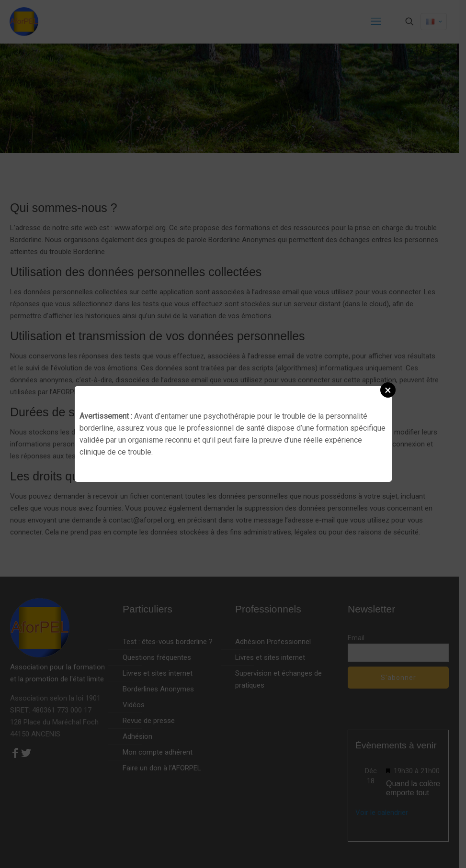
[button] (388, 390)
